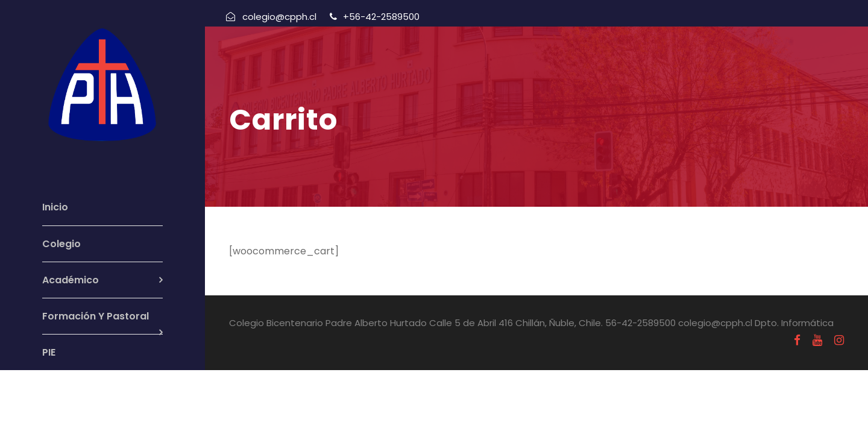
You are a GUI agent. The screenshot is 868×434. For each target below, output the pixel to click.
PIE (49, 352)
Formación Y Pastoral (96, 316)
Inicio (55, 207)
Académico (71, 280)
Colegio (61, 244)
